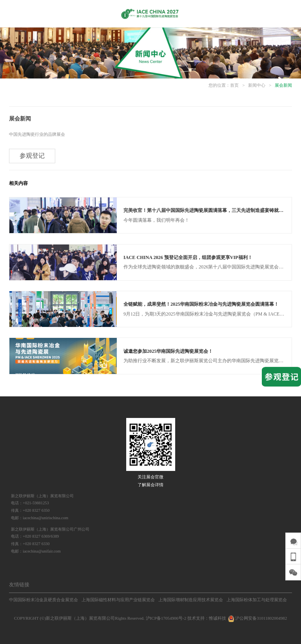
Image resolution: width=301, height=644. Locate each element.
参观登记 (32, 156)
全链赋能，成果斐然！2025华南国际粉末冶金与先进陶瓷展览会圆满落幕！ (201, 304)
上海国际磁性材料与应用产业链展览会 (118, 600)
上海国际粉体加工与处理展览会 (257, 600)
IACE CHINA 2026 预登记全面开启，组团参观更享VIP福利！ (188, 257)
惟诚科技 (218, 618)
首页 (234, 85)
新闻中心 (257, 85)
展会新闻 (283, 85)
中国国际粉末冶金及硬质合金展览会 (44, 600)
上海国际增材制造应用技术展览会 (191, 600)
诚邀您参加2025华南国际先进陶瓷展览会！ (168, 351)
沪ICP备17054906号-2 (166, 618)
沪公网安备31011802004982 (257, 618)
